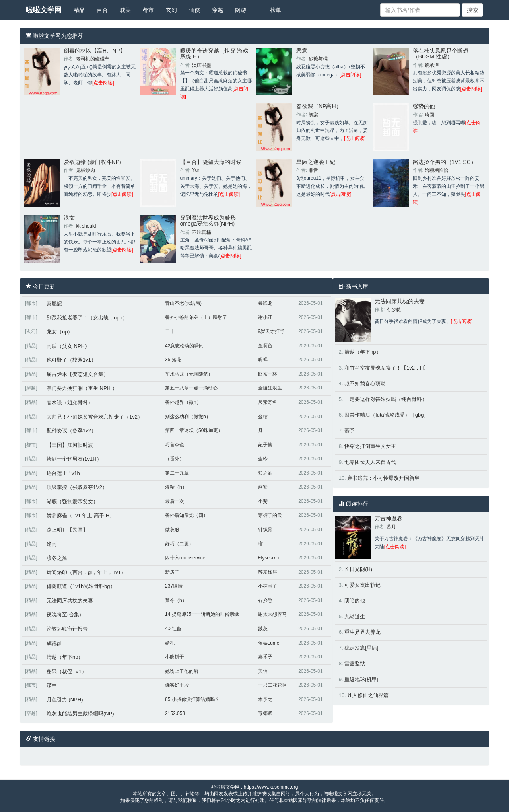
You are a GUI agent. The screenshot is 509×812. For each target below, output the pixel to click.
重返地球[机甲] (361, 679)
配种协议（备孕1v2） (71, 431)
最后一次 (175, 501)
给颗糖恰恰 (437, 170)
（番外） (175, 459)
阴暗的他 (355, 601)
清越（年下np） (65, 657)
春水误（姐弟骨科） (70, 402)
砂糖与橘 (318, 59)
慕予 (350, 431)
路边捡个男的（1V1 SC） (445, 162)
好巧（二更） (179, 544)
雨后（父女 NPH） (68, 346)
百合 (102, 10)
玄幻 (171, 10)
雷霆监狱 (355, 663)
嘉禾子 (265, 657)
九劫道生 (355, 616)
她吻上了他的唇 (182, 671)
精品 (79, 10)
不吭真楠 (202, 232)
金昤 (263, 459)
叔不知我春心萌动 (365, 383)
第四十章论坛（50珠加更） (194, 430)
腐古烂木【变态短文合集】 (78, 374)
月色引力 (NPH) (65, 700)
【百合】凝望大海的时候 (211, 162)
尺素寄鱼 (268, 402)
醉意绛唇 (268, 572)
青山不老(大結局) (183, 303)
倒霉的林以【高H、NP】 (95, 51)
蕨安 (263, 487)
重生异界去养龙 (362, 632)
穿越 (218, 10)
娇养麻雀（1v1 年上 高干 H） (81, 515)
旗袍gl (54, 643)
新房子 (172, 572)
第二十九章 (177, 473)
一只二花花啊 (272, 685)
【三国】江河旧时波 (70, 445)
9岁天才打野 (271, 331)
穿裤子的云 (270, 515)
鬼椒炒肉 (85, 170)
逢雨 (52, 544)
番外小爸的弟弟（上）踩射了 (196, 317)
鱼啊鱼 (265, 346)
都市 (148, 10)
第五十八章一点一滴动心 (191, 388)
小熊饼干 (175, 657)
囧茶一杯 (268, 374)
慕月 (391, 527)
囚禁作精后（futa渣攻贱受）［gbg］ (387, 415)
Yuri (196, 170)
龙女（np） (60, 332)
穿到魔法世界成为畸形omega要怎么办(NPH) (208, 221)
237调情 (174, 586)
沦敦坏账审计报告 (67, 629)
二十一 (172, 331)
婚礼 (170, 643)
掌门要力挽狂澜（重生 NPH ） (82, 388)
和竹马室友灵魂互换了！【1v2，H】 (387, 368)
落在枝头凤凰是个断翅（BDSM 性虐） (441, 54)
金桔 (263, 417)
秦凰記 (54, 303)
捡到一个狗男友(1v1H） (74, 459)
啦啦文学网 (44, 10)
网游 (241, 10)
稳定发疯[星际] (361, 648)
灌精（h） (176, 487)
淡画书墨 (202, 65)
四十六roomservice (185, 558)
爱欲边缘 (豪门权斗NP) (92, 162)
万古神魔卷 (389, 518)
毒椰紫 (265, 713)
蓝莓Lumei (269, 643)
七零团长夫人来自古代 (370, 462)
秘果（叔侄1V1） (67, 671)
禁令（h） (176, 600)
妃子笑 (265, 445)
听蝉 (263, 360)
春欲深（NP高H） (319, 106)
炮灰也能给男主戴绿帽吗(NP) (80, 714)
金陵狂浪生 (270, 388)
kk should (86, 226)
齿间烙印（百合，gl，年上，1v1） (86, 572)
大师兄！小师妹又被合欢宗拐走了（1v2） (95, 417)
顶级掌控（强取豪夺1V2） (77, 487)
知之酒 (265, 473)
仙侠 (194, 10)
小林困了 (268, 586)
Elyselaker (269, 558)
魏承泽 (432, 65)
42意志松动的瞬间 (184, 346)
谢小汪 (265, 317)
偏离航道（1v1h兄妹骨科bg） (81, 586)
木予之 (265, 699)
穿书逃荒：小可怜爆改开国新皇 (383, 478)
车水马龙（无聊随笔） (189, 374)
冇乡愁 (265, 600)
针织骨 (265, 530)
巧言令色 (175, 445)
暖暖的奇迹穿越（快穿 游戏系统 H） (214, 54)
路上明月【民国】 (67, 530)
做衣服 (172, 530)
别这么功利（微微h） (188, 417)
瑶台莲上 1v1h (63, 473)
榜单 (276, 10)
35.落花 (173, 360)
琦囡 (429, 115)
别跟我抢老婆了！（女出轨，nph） (87, 318)
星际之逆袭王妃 (316, 162)
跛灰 (263, 629)
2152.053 (175, 713)
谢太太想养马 (272, 614)
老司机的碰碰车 (93, 59)
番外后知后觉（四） (187, 515)
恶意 (302, 51)
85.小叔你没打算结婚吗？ (192, 699)
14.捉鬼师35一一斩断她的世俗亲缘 (202, 614)
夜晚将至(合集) (64, 614)
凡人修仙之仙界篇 (368, 695)
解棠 (313, 115)
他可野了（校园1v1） (71, 360)
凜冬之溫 (57, 558)
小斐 (263, 501)
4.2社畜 (173, 629)
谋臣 (52, 685)
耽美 (125, 10)
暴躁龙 (265, 303)
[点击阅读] (103, 83)
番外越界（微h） (183, 402)
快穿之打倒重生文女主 (370, 446)
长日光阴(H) (358, 569)
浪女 (69, 218)
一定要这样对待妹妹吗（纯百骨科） (386, 399)
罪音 (313, 170)
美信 (263, 671)
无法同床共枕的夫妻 (70, 601)
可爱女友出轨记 (362, 585)
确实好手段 (177, 685)
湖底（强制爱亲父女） (72, 501)
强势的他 (424, 106)
